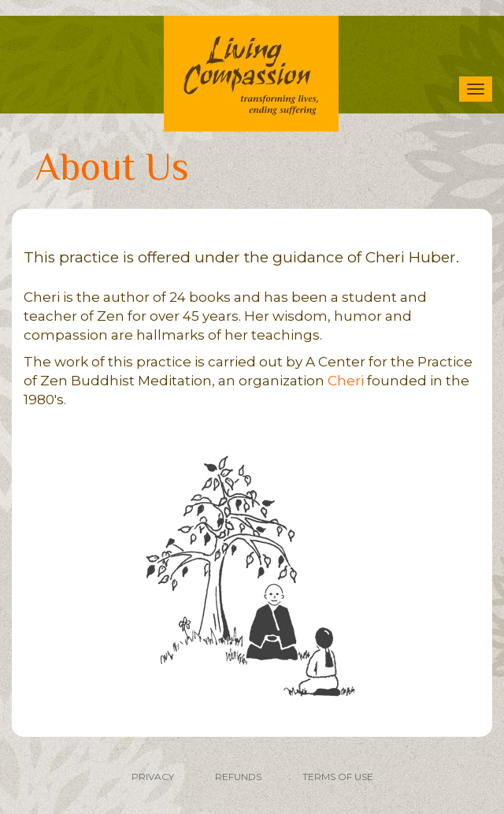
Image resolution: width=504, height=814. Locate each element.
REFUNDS (238, 777)
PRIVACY (153, 777)
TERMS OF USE (338, 777)
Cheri (346, 381)
